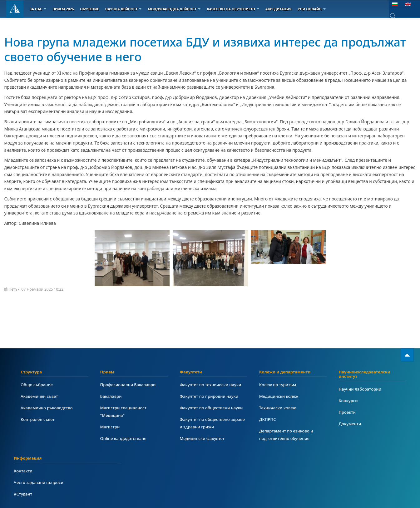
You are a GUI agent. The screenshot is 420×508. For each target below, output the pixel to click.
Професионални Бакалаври (129, 385)
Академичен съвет (40, 396)
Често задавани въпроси (40, 482)
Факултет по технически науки (212, 385)
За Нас (38, 9)
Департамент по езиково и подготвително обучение (288, 434)
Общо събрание (38, 385)
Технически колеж (279, 408)
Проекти (348, 412)
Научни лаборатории (361, 389)
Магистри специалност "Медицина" (125, 411)
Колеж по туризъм (279, 385)
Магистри (111, 427)
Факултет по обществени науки (213, 408)
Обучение (89, 9)
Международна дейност (174, 9)
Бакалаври (112, 396)
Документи (350, 424)
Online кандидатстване (125, 438)
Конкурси (349, 400)
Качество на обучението (233, 9)
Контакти (24, 471)
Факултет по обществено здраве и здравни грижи (206, 423)
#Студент (23, 494)
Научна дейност (124, 9)
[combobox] (397, 16)
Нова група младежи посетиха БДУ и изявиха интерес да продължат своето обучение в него (188, 49)
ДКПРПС (268, 419)
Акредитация (278, 9)
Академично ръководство (48, 408)
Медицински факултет (203, 438)
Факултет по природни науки (210, 396)
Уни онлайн (312, 9)
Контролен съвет (39, 419)
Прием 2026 (63, 9)
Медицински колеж (280, 396)
